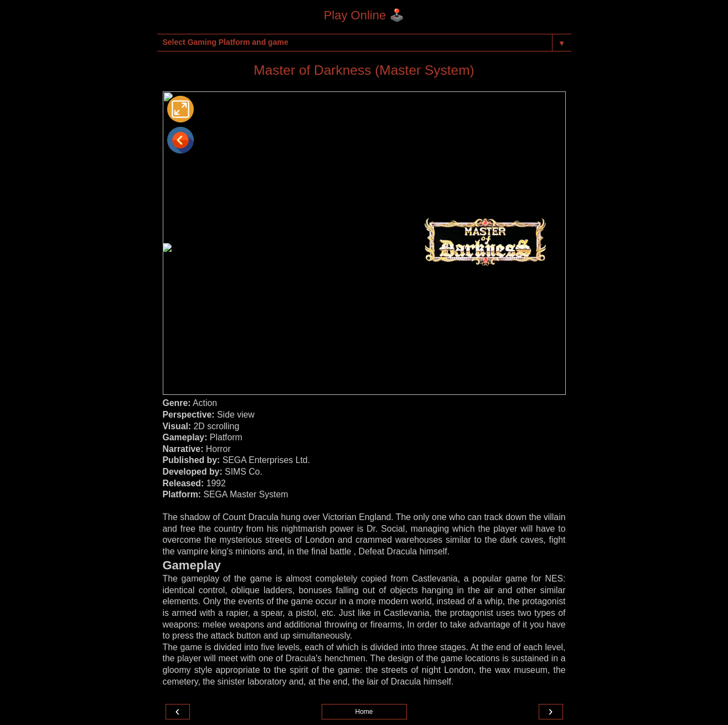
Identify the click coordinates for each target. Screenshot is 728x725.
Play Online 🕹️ (364, 15)
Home (364, 712)
